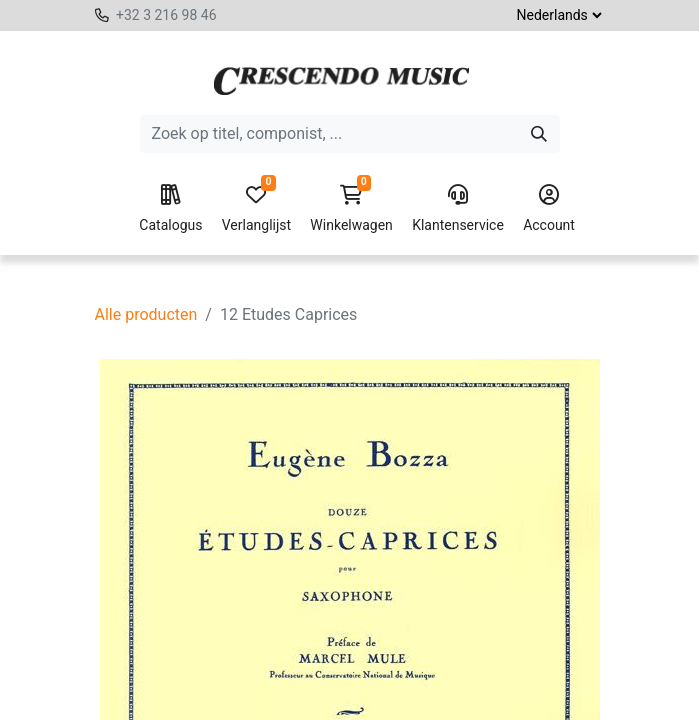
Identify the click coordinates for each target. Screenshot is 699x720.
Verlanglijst (256, 209)
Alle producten (146, 314)
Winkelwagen (351, 209)
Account (549, 209)
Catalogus (170, 209)
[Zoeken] (539, 134)
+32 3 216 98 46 (166, 15)
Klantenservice (458, 209)
